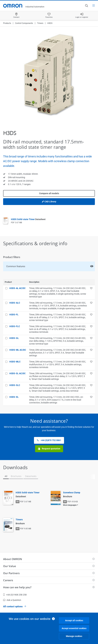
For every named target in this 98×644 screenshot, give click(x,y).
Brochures (16, 476)
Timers (40, 23)
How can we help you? (17, 587)
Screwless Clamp (72, 493)
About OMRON (13, 559)
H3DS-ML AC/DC (18, 350)
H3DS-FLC (15, 326)
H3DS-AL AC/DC (17, 288)
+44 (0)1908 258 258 (15, 595)
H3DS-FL (14, 315)
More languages (70, 505)
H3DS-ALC (15, 303)
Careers (8, 580)
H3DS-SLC (15, 385)
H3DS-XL (14, 397)
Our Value (10, 566)
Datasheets (31, 476)
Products (7, 23)
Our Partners (11, 573)
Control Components (24, 23)
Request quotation (49, 449)
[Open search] (86, 6)
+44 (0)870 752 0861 (49, 440)
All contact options (15, 606)
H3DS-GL (14, 338)
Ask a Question (12, 600)
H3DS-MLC (15, 362)
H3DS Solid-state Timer (28, 219)
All (6, 476)
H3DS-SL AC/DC (17, 373)
